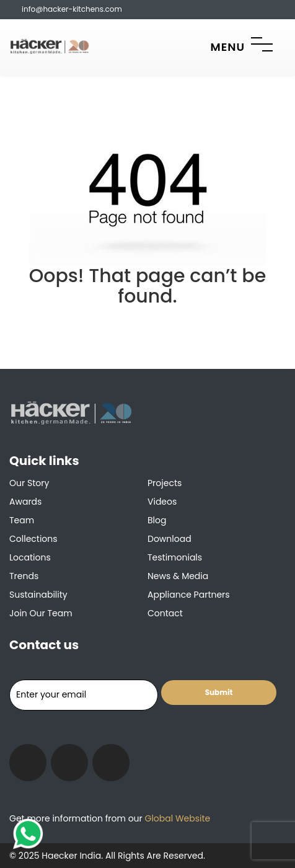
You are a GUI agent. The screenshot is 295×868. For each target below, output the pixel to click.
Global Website (176, 818)
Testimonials (175, 557)
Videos (162, 502)
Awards (25, 502)
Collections (33, 539)
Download (170, 539)
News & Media (178, 576)
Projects (165, 483)
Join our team (41, 613)
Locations (30, 557)
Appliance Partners (189, 595)
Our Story (29, 483)
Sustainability (38, 595)
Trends (24, 576)
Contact (165, 613)
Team (22, 520)
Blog (157, 520)
